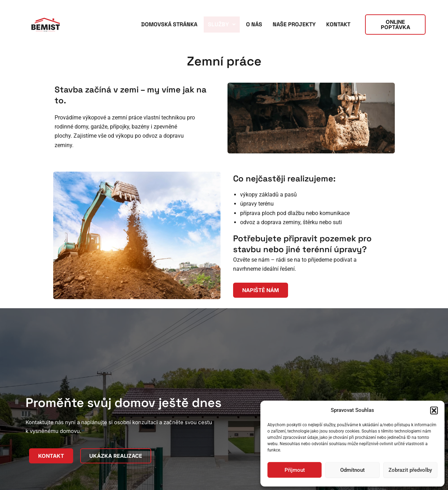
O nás (254, 24)
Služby (222, 24)
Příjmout (295, 470)
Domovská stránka (169, 24)
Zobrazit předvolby (410, 470)
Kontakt (338, 24)
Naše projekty (294, 24)
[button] (434, 410)
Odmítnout (352, 470)
